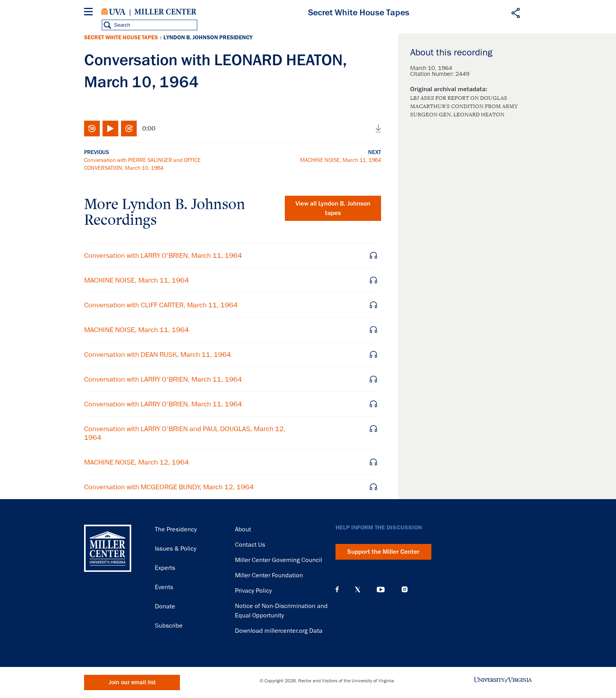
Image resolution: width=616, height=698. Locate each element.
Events (164, 587)
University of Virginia (114, 12)
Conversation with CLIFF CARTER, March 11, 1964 (161, 305)
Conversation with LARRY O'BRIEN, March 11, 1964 (163, 255)
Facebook (337, 590)
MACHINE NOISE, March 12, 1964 (137, 462)
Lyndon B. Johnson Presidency (208, 38)
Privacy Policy (253, 591)
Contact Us (250, 545)
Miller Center (165, 12)
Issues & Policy (176, 549)
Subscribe (169, 626)
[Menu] (90, 13)
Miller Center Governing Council (279, 560)
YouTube (381, 590)
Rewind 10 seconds (92, 129)
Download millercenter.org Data (279, 631)
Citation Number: (433, 74)
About (243, 529)
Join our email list (132, 682)
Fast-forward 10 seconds (129, 129)
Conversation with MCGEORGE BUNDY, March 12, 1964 (169, 487)
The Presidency (176, 529)
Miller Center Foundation (269, 575)
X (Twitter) (358, 590)
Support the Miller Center (383, 552)
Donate (165, 606)
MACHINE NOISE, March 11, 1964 (341, 160)
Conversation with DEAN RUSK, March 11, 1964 (158, 355)
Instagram (405, 589)
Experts (165, 568)
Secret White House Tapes (121, 38)
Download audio (378, 129)
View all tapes (333, 208)
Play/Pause (110, 129)
